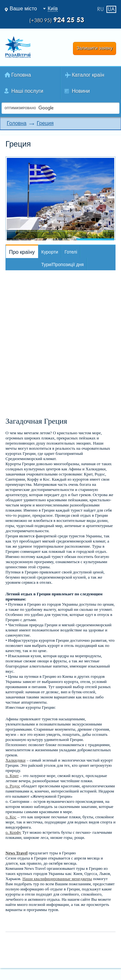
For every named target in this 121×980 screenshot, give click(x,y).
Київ (53, 9)
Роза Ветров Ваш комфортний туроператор (18, 47)
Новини (81, 91)
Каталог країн (88, 75)
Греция (45, 123)
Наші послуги (27, 91)
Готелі (71, 252)
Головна (21, 75)
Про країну (22, 252)
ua (111, 9)
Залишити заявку (95, 48)
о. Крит (12, 776)
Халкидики (15, 760)
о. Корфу (13, 832)
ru (100, 9)
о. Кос (11, 817)
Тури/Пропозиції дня (63, 264)
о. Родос (13, 786)
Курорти (50, 252)
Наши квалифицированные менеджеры (57, 879)
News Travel (16, 853)
